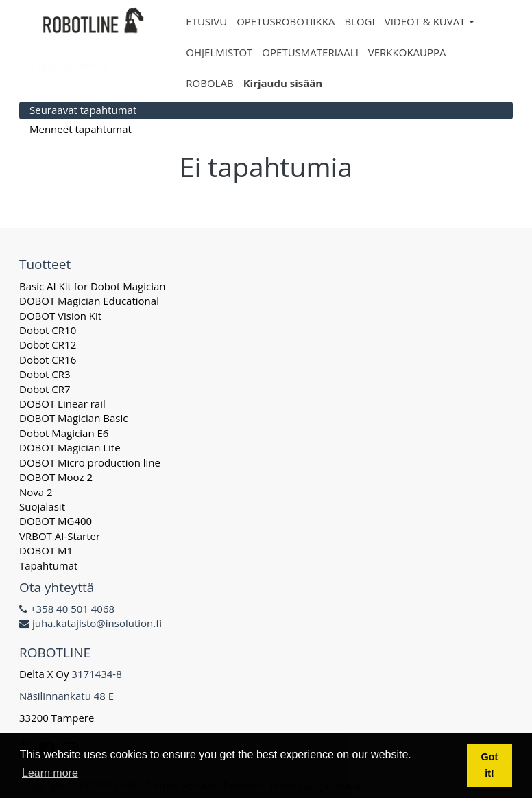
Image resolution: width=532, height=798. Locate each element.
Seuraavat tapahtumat (83, 110)
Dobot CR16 (48, 360)
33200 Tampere (58, 718)
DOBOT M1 (46, 550)
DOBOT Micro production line (90, 462)
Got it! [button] (490, 765)
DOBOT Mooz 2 (56, 477)
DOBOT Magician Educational (89, 301)
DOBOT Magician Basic (73, 418)
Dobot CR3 (45, 374)
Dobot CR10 (48, 330)
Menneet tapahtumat (81, 129)
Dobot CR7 (45, 389)
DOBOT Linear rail (62, 403)
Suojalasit (42, 506)
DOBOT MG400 (56, 521)
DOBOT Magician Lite (70, 447)
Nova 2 (36, 492)
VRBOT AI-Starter (60, 536)
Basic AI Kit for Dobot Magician (93, 286)
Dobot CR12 (48, 344)
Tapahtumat (48, 565)
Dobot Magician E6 (64, 433)
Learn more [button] (50, 773)
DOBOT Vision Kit (60, 316)
